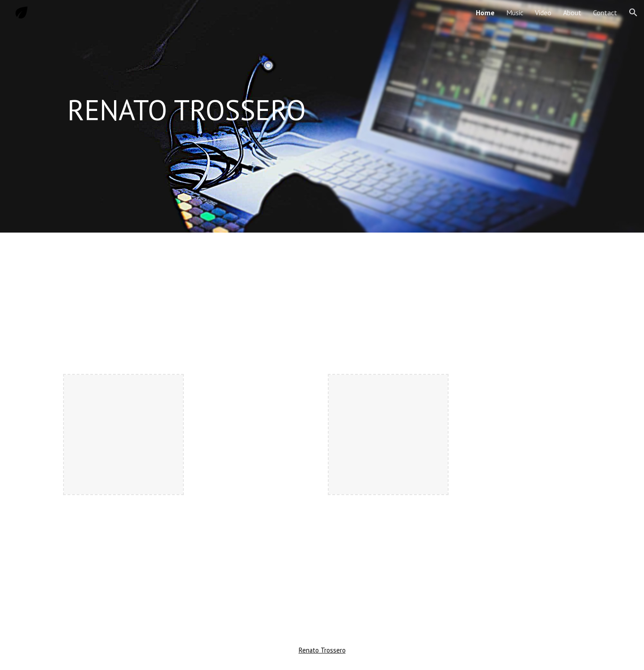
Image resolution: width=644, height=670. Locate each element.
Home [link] (485, 13)
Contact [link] (605, 13)
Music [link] (515, 13)
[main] (322, 110)
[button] (633, 13)
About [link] (572, 13)
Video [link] (543, 13)
